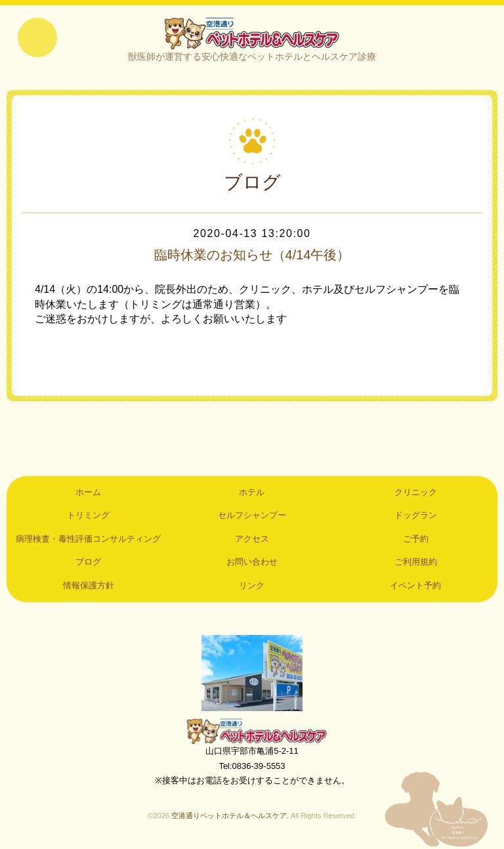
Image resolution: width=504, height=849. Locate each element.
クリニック (416, 492)
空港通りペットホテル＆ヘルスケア (252, 731)
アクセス (252, 539)
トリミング (88, 515)
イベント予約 (415, 585)
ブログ (88, 562)
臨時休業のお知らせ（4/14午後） (252, 255)
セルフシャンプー (252, 515)
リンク (252, 585)
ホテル (252, 492)
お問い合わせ (252, 562)
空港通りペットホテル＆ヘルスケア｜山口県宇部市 (252, 33)
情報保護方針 (89, 585)
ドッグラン (416, 515)
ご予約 (416, 539)
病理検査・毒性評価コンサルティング (88, 539)
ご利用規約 (416, 562)
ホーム (88, 492)
